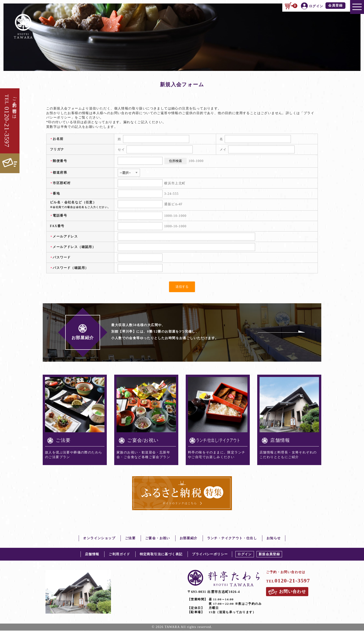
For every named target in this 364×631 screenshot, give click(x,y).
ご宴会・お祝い (158, 539)
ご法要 (130, 539)
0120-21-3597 (288, 581)
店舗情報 (92, 555)
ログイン (245, 555)
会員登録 (335, 5)
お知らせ (274, 539)
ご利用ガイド (119, 555)
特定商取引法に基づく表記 (161, 555)
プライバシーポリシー (210, 555)
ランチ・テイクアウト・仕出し (232, 539)
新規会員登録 (269, 555)
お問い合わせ (287, 592)
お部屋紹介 (189, 539)
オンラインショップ (99, 539)
